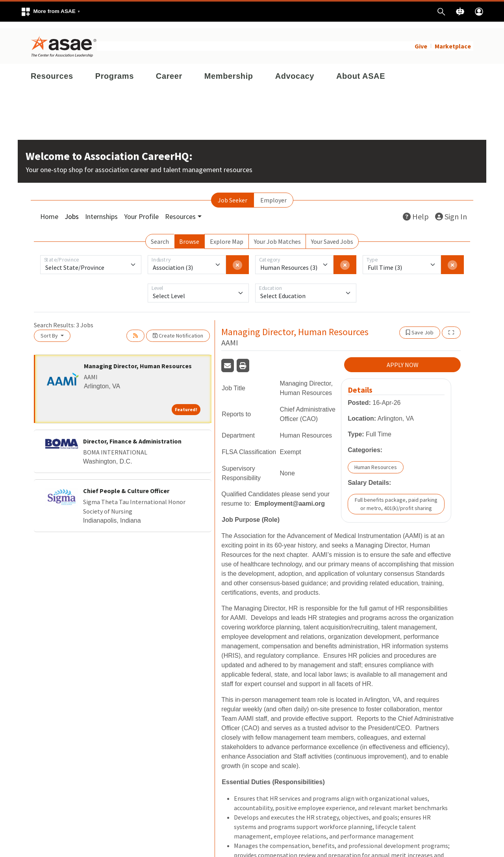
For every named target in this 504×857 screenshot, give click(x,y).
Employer (273, 193)
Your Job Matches (277, 235)
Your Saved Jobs (332, 235)
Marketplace (453, 39)
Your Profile (141, 210)
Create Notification (178, 329)
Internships (101, 210)
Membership (229, 69)
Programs (115, 69)
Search (160, 235)
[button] (50, 12)
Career (169, 69)
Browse (189, 235)
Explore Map (227, 235)
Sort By (50, 329)
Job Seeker (233, 193)
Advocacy (295, 69)
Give (421, 39)
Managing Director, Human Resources (138, 359)
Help (416, 210)
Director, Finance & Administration (132, 434)
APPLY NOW (403, 358)
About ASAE (361, 69)
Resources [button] (180, 210)
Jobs (72, 210)
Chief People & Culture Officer (126, 484)
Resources (52, 69)
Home (49, 210)
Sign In (451, 210)
